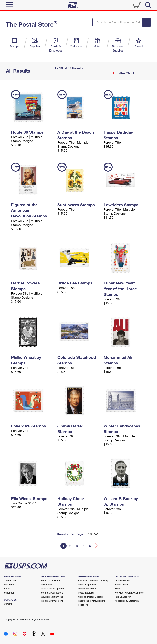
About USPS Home (51, 581)
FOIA (117, 589)
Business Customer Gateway (93, 581)
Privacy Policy (122, 581)
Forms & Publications (52, 593)
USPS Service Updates (53, 589)
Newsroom (47, 585)
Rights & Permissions (52, 601)
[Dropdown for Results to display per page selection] (93, 534)
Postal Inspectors (87, 585)
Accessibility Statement (127, 601)
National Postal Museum (91, 597)
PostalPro (83, 605)
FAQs (7, 589)
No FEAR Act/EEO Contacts (129, 593)
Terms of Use (122, 585)
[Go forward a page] (96, 546)
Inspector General (87, 589)
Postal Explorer (86, 593)
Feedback (9, 593)
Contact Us (10, 581)
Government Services (52, 597)
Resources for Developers (91, 601)
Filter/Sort (125, 73)
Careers (8, 604)
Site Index (9, 585)
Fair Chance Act (123, 597)
